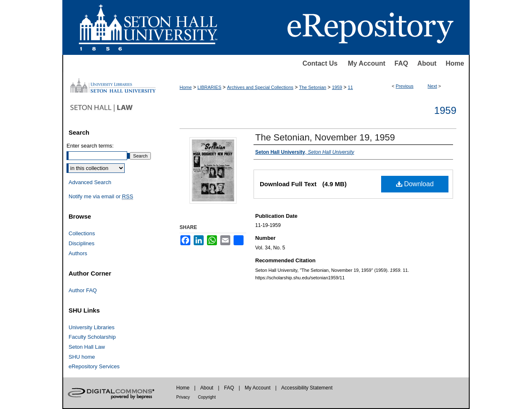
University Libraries (92, 327)
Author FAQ (83, 290)
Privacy (183, 397)
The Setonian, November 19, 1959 (325, 137)
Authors (78, 253)
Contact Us (320, 63)
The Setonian (313, 87)
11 (350, 87)
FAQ (401, 63)
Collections (82, 233)
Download (415, 184)
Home (455, 63)
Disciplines (81, 243)
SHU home (82, 357)
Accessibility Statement (307, 388)
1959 (337, 87)
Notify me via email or (101, 197)
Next (432, 86)
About (427, 63)
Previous (405, 86)
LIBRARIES (209, 87)
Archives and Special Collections (260, 87)
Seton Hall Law (87, 347)
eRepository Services (94, 366)
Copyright (207, 397)
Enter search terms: (90, 146)
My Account (367, 63)
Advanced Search (90, 182)
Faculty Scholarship (92, 337)
